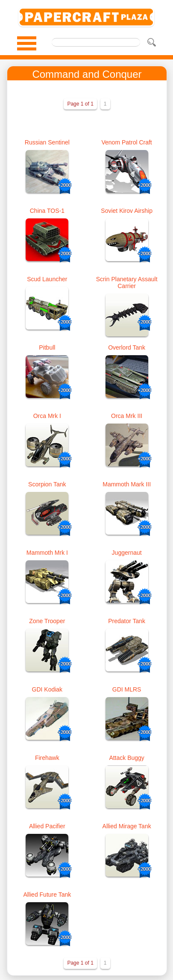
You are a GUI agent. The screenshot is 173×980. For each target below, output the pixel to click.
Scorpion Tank (47, 484)
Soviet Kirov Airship (127, 211)
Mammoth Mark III (127, 484)
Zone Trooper (47, 621)
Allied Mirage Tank (127, 826)
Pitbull (47, 347)
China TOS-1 (47, 211)
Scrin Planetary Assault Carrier (127, 283)
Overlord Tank (127, 347)
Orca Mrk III (127, 416)
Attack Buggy (127, 758)
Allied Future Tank (47, 895)
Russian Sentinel (47, 142)
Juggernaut (127, 553)
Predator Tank (127, 621)
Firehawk (47, 758)
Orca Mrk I (47, 416)
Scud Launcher (47, 279)
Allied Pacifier (47, 826)
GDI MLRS (127, 689)
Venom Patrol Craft (126, 142)
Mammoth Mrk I (47, 553)
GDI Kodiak (47, 689)
